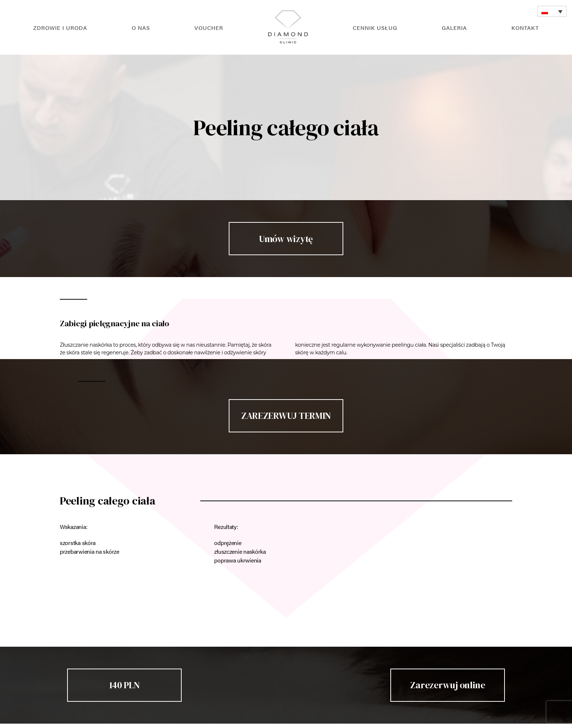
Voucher (209, 28)
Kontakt (525, 28)
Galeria (454, 28)
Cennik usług (375, 28)
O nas (141, 28)
